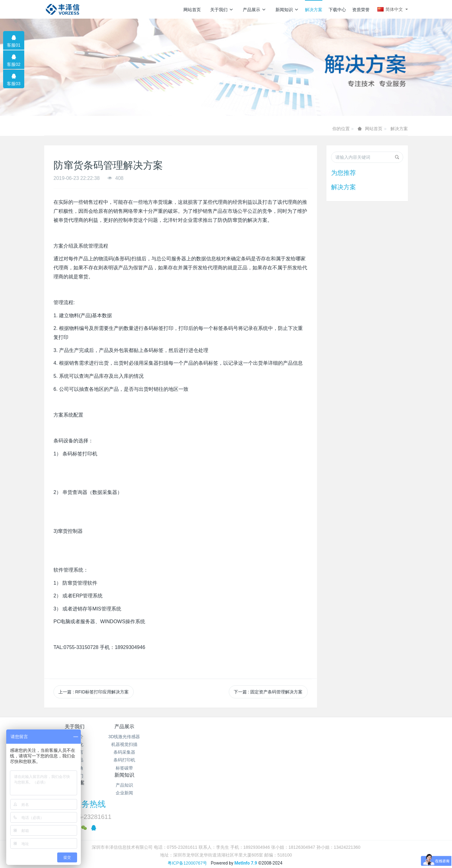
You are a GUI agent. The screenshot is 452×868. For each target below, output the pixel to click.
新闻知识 (287, 10)
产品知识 (196, 737)
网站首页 (192, 10)
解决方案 (314, 10)
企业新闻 (196, 744)
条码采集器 (135, 752)
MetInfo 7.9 (246, 809)
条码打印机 (135, 760)
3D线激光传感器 (135, 737)
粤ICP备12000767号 (187, 809)
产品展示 (254, 10)
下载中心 (337, 10)
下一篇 (268, 692)
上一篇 (94, 692)
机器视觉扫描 (135, 744)
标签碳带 (135, 768)
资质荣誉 (361, 10)
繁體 (226, 820)
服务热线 (332, 731)
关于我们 (222, 10)
